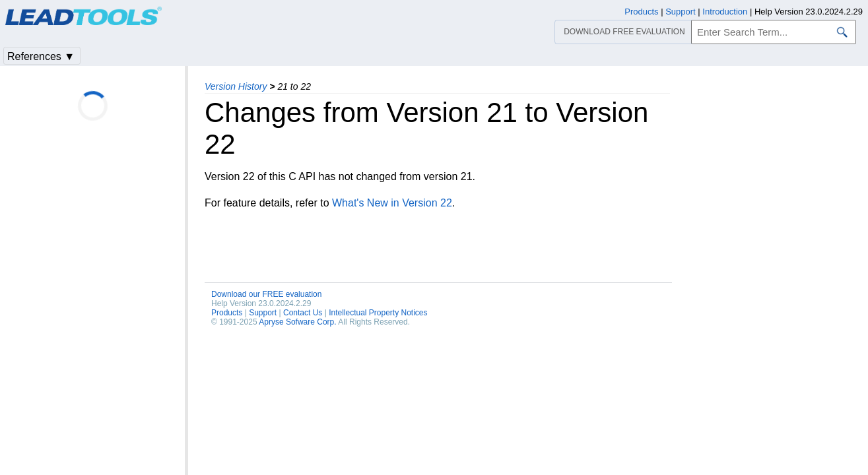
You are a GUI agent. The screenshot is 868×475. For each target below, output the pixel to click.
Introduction (725, 12)
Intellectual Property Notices (378, 313)
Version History (236, 86)
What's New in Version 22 (392, 203)
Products (227, 313)
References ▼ (41, 56)
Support (263, 313)
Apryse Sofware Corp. (297, 322)
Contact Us (303, 313)
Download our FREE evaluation (266, 294)
